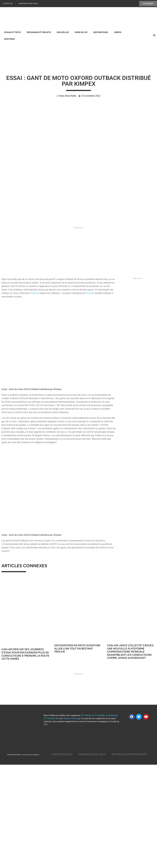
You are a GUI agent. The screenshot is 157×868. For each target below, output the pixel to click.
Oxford (90, 293)
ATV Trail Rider (99, 715)
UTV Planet (86, 715)
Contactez (8, 4)
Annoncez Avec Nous (28, 4)
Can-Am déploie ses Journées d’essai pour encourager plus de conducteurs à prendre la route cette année (25, 654)
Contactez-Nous (62, 754)
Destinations (101, 32)
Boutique (10, 39)
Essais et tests (13, 32)
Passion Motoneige (72, 718)
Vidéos (118, 32)
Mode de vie (81, 32)
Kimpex (33, 293)
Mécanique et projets (39, 32)
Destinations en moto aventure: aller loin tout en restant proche (78, 649)
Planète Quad (54, 718)
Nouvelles (63, 32)
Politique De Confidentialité (129, 754)
